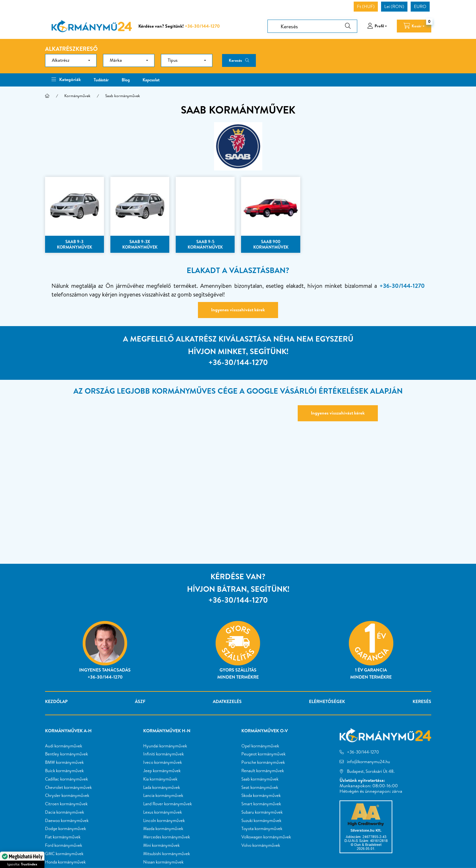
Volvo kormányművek (261, 845)
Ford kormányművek (64, 845)
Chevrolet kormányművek (68, 788)
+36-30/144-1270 (202, 26)
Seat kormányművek (260, 788)
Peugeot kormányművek (263, 754)
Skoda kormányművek (261, 796)
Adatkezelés (227, 701)
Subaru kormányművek (262, 812)
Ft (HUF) (366, 6)
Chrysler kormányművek (67, 796)
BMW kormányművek (64, 763)
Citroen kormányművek (66, 804)
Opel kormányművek (260, 746)
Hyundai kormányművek (165, 746)
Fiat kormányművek (63, 837)
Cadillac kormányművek (66, 779)
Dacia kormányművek (65, 812)
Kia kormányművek (160, 779)
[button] (66, 80)
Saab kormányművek (260, 779)
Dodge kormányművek (65, 829)
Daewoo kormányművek (67, 821)
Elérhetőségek (327, 701)
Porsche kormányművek (263, 763)
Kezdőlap (56, 701)
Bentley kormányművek (66, 754)
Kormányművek (77, 96)
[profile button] (377, 26)
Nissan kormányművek (163, 862)
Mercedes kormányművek (167, 837)
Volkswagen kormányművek (266, 837)
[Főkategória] (47, 96)
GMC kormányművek (64, 854)
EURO (420, 6)
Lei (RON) (394, 6)
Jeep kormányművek (162, 771)
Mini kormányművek (161, 845)
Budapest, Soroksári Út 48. (371, 771)
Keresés (235, 60)
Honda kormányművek (65, 862)
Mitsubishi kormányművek (167, 854)
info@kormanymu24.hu (369, 762)
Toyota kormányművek (262, 829)
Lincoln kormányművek (164, 821)
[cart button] (414, 26)
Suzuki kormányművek (261, 821)
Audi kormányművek (64, 746)
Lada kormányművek (162, 788)
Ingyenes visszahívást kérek (238, 310)
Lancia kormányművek (163, 796)
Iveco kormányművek (163, 763)
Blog (126, 80)
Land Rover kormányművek (168, 804)
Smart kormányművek (261, 804)
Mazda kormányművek (163, 829)
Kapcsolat (151, 80)
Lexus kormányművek (163, 812)
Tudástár (101, 80)
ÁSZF (140, 701)
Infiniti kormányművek (163, 754)
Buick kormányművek (64, 771)
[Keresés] (312, 26)
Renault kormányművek (263, 771)
